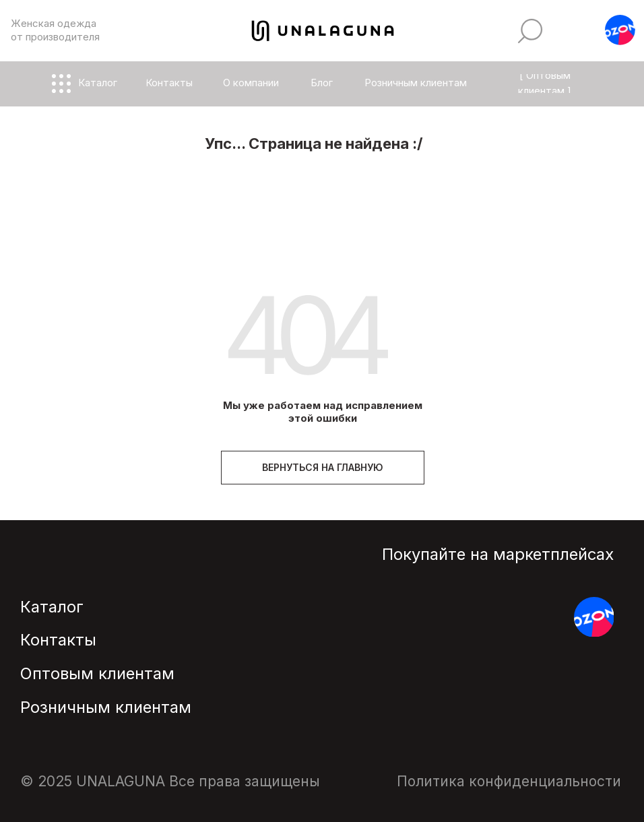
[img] (530, 31)
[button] (620, 30)
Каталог (52, 607)
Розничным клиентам (106, 707)
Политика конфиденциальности (509, 781)
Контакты (58, 640)
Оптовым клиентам (97, 673)
